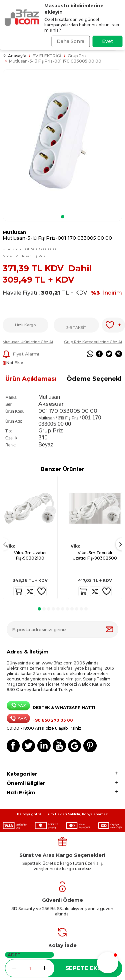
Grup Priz (77, 56)
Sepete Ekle (85, 968)
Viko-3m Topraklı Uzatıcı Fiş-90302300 (95, 555)
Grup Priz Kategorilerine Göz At (93, 342)
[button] (63, 217)
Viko (11, 546)
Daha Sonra (70, 41)
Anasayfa (14, 56)
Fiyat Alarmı (21, 354)
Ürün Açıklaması (31, 379)
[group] (62, 141)
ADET (14, 955)
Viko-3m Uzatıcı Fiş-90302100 (30, 555)
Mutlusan (14, 232)
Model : (24, 256)
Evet (107, 41)
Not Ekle (13, 363)
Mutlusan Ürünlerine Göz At (28, 342)
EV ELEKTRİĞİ (47, 56)
